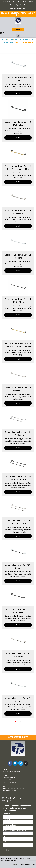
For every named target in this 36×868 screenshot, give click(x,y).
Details (18, 93)
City (18, 838)
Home (4, 39)
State (18, 843)
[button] (18, 25)
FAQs (3, 858)
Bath (17, 39)
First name (18, 815)
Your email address (18, 826)
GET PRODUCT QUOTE (18, 737)
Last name (18, 821)
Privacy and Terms (12, 858)
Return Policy (24, 858)
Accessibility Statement (9, 861)
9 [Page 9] (21, 722)
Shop (11, 39)
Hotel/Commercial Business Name (18, 832)
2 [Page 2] (17, 722)
